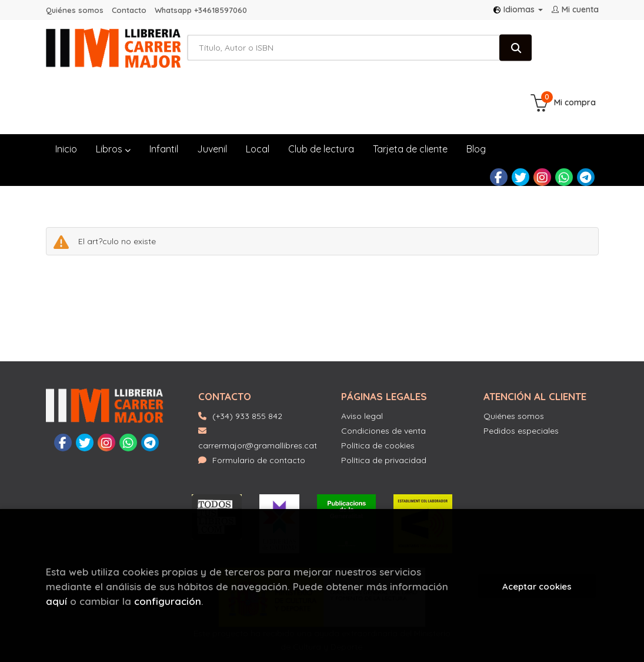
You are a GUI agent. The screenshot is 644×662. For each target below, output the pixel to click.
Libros (113, 97)
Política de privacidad (384, 409)
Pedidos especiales (521, 380)
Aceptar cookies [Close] (537, 586)
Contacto (129, 10)
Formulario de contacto (252, 409)
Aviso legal (362, 365)
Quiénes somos (75, 10)
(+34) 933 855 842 (247, 365)
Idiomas (518, 9)
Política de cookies (378, 394)
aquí (56, 601)
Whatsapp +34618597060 (201, 10)
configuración (168, 601)
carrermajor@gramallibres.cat (258, 387)
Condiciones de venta (383, 380)
